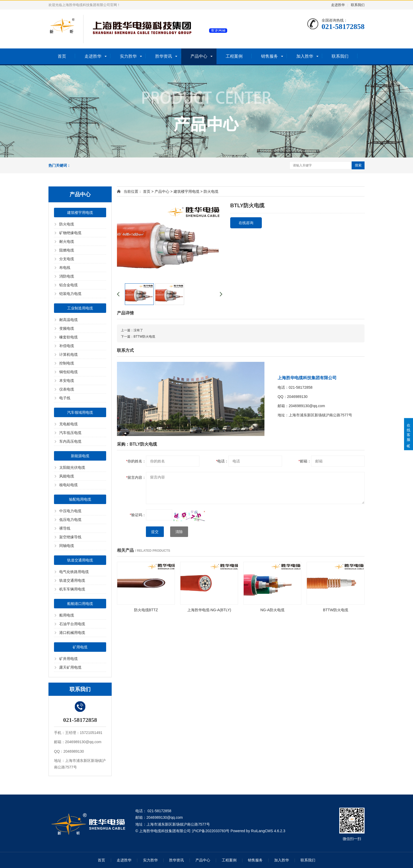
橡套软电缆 (68, 337)
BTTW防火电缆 (144, 337)
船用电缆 (67, 615)
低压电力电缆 (70, 520)
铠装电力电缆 (70, 294)
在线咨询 (246, 223)
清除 (179, 532)
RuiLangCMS (262, 831)
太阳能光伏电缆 (72, 467)
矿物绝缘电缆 (70, 233)
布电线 (65, 268)
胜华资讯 (164, 56)
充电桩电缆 (68, 424)
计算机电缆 (68, 354)
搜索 (358, 165)
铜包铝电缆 (68, 372)
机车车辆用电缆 (72, 589)
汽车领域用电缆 (80, 412)
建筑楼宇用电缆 (80, 213)
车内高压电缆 (70, 441)
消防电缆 (67, 276)
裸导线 (65, 528)
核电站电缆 (68, 485)
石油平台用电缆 (72, 624)
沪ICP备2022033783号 (211, 831)
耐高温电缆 (68, 320)
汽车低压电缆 (70, 433)
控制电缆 (67, 363)
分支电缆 (67, 259)
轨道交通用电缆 (80, 560)
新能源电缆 (80, 456)
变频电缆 (67, 328)
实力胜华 (128, 56)
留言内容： (136, 477)
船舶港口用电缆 (80, 604)
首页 (62, 56)
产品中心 (199, 56)
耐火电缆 (67, 241)
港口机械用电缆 (72, 633)
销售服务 (269, 56)
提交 (155, 532)
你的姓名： (136, 461)
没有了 (138, 330)
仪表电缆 (67, 389)
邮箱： (305, 461)
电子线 (65, 398)
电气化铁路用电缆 (74, 572)
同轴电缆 (67, 546)
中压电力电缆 (70, 511)
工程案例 (234, 56)
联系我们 (358, 5)
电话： (222, 461)
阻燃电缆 (67, 250)
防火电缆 (67, 224)
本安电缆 (67, 381)
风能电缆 (67, 476)
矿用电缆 (80, 647)
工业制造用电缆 (80, 308)
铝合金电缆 (68, 285)
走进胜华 (338, 5)
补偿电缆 (67, 346)
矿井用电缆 (68, 659)
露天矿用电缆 (70, 667)
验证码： (138, 515)
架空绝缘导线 (70, 537)
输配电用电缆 (80, 499)
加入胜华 (305, 56)
